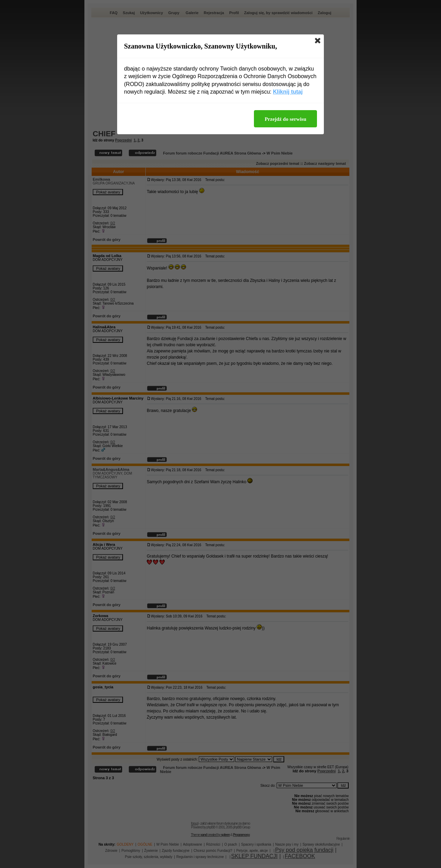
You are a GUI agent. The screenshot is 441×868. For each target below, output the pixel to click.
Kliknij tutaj (288, 92)
